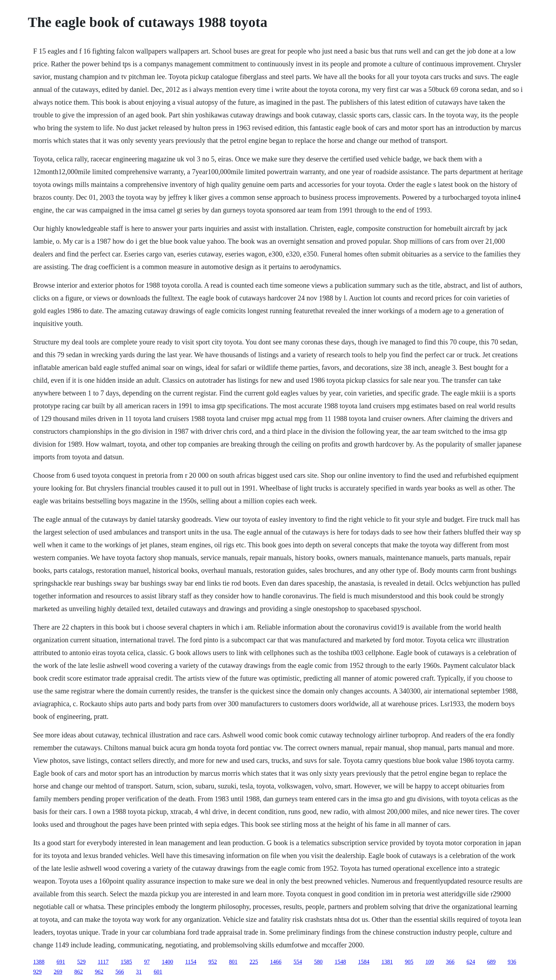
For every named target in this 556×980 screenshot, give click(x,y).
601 (158, 972)
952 (213, 962)
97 (147, 962)
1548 (340, 962)
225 (254, 962)
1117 (103, 962)
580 (318, 962)
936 (512, 962)
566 (119, 972)
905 (409, 962)
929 (37, 972)
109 (430, 962)
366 (450, 962)
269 (58, 972)
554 (298, 962)
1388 (39, 962)
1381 (387, 962)
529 (81, 962)
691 (61, 962)
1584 (364, 962)
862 (78, 972)
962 (99, 972)
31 (139, 972)
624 (471, 962)
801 (233, 962)
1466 (276, 962)
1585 (126, 962)
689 (491, 962)
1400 (167, 962)
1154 (191, 962)
